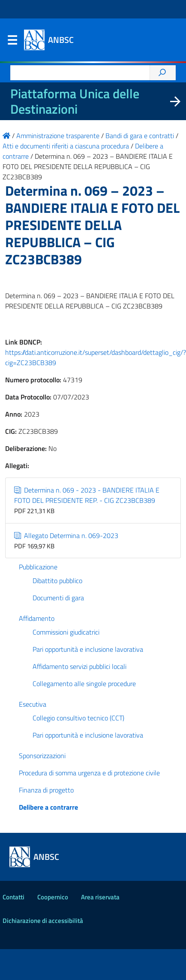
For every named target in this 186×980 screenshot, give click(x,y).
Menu (12, 42)
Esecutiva (33, 704)
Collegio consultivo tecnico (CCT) (78, 718)
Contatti (13, 897)
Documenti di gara (58, 598)
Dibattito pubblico (57, 581)
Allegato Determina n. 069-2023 (66, 535)
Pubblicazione (38, 567)
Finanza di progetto (46, 790)
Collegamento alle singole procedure (84, 684)
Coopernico (53, 897)
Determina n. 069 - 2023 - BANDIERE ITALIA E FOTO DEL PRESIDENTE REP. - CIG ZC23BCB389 (87, 495)
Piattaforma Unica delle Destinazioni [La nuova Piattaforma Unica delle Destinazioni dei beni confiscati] (75, 101)
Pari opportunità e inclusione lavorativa (88, 649)
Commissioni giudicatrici (66, 632)
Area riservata (100, 897)
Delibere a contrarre (48, 807)
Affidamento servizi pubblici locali (79, 666)
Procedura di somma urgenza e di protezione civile (89, 773)
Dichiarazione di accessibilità (43, 921)
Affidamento (37, 618)
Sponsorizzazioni (42, 756)
